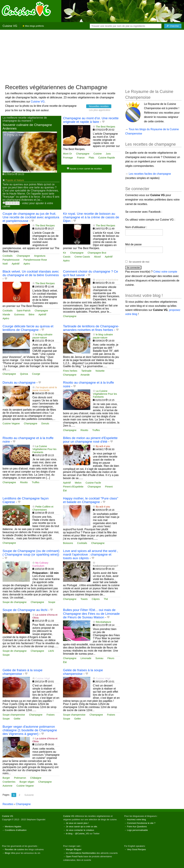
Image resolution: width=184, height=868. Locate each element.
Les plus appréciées (100, 110)
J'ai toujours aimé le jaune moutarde (45, 389)
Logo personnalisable (137, 830)
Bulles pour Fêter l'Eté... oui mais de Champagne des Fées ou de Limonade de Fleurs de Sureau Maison (91, 613)
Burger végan (27, 782)
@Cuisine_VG (82, 834)
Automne (8, 786)
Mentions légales (13, 827)
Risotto (84, 430)
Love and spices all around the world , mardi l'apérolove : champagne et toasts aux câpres (90, 554)
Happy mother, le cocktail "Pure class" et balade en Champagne (91, 500)
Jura (108, 154)
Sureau (99, 658)
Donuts (45, 423)
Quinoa (24, 374)
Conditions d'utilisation (16, 830)
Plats (91, 158)
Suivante (29, 795)
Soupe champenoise (14, 715)
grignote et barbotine (107, 280)
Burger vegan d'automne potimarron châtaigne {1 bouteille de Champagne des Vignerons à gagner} (30, 730)
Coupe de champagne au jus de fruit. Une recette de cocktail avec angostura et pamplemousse (31, 217)
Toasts (84, 599)
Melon (78, 483)
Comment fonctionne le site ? (141, 823)
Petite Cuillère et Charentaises (43, 508)
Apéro (27, 264)
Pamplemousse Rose (35, 260)
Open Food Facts (74, 856)
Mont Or (67, 154)
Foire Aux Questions (137, 827)
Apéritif (16, 264)
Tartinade (86, 371)
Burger (6, 778)
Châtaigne (36, 778)
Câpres (96, 599)
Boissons (68, 543)
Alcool (97, 257)
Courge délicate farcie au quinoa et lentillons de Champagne (28, 328)
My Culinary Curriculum (40, 564)
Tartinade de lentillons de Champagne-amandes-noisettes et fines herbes (91, 328)
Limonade (86, 658)
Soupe (52, 602)
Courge (36, 374)
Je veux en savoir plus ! (77, 823)
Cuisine (98, 154)
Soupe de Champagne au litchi (25, 610)
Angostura (40, 256)
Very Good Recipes (136, 849)
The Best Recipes (105, 127)
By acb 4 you (103, 446)
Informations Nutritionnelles (83, 853)
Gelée (17, 719)
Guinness (19, 314)
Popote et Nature (15, 180)
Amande (85, 375)
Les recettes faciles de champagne (150, 174)
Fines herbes (70, 371)
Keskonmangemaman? (105, 566)
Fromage (68, 158)
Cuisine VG (10, 26)
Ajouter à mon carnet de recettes (84, 168)
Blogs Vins (10, 853)
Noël (5, 264)
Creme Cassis (82, 257)
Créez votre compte (165, 272)
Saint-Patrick (24, 311)
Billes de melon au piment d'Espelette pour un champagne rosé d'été (90, 440)
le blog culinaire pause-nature (42, 336)
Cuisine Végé (43, 678)
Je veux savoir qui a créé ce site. (82, 827)
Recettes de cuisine (14, 849)
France (81, 158)
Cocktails (8, 256)
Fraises (51, 715)
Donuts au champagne (19, 382)
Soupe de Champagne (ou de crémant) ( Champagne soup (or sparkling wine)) (31, 553)
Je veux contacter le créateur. (80, 830)
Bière (32, 314)
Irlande (6, 314)
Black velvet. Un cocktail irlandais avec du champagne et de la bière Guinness (31, 273)
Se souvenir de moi (139, 262)
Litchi (51, 651)
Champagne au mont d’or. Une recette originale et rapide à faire (91, 120)
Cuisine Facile (93, 483)
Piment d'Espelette (73, 487)
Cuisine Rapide (107, 158)
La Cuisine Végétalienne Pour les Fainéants (105, 394)
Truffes (96, 430)
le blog (69, 834)
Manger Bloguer (74, 849)
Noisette (100, 371)
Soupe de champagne (15, 602)
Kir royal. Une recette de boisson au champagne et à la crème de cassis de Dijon (91, 217)
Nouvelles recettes (99, 106)
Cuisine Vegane (11, 423)
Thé (106, 599)
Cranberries (9, 782)
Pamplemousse (11, 260)
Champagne (83, 154)
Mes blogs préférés (33, 26)
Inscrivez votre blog (136, 819)
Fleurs (111, 658)
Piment (109, 487)
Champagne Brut (97, 253)
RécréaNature (103, 622)
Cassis (67, 257)
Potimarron (20, 778)
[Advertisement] (92, 56)
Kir (65, 253)
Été (65, 491)
